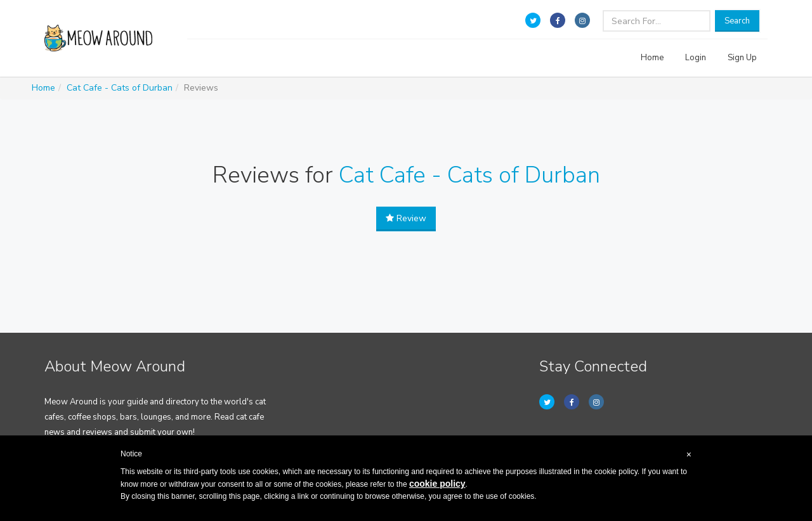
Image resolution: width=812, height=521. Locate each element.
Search (737, 21)
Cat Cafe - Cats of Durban (120, 88)
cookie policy (437, 484)
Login (696, 58)
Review (406, 218)
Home (652, 58)
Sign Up (742, 58)
